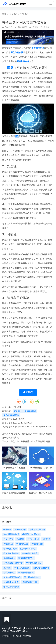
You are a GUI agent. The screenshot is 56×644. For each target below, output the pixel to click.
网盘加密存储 (38, 48)
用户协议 (17, 636)
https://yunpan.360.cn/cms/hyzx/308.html (32, 427)
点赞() (28, 392)
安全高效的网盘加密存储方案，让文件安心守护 (15, 493)
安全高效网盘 (30, 411)
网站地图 (27, 636)
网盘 (10, 68)
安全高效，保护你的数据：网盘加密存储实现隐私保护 (41, 493)
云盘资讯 (13, 14)
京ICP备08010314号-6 (17, 631)
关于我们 (6, 636)
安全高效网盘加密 (11, 415)
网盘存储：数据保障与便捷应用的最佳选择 (30, 441)
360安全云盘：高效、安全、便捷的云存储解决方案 (41, 468)
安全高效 (18, 411)
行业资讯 (24, 14)
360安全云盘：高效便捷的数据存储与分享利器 (15, 468)
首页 (4, 14)
